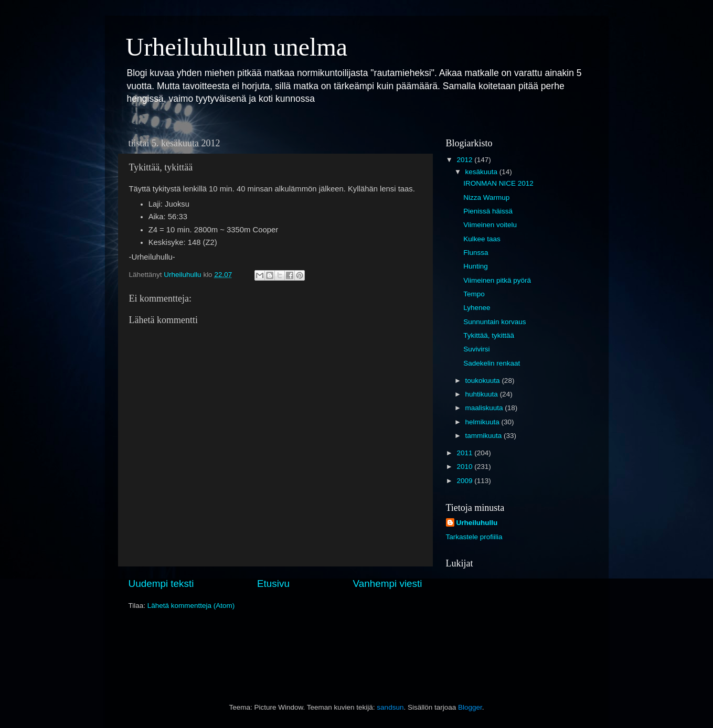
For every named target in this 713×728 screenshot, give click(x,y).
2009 (465, 481)
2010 (465, 467)
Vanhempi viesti (388, 584)
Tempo (474, 294)
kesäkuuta (482, 172)
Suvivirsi (476, 349)
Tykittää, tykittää (489, 335)
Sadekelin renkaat (492, 363)
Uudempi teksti (161, 584)
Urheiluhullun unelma (237, 47)
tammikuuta (485, 436)
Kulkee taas (482, 239)
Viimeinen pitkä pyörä (497, 280)
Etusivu (273, 584)
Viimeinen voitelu (490, 225)
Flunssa (476, 253)
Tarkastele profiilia (474, 537)
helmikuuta (483, 422)
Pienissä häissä (488, 211)
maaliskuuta (485, 408)
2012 (465, 160)
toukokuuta (484, 381)
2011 (465, 453)
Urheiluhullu (477, 523)
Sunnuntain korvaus (494, 322)
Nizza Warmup (486, 197)
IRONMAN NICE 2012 (498, 183)
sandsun (390, 707)
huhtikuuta (483, 394)
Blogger (470, 707)
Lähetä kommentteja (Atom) (191, 606)
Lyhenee (477, 308)
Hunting (476, 266)
